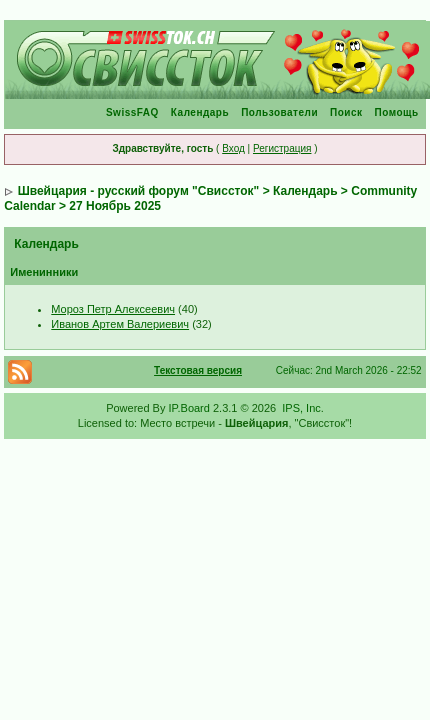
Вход (233, 148)
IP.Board (189, 408)
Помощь (397, 112)
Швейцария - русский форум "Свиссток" (139, 191)
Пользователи (279, 112)
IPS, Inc (301, 408)
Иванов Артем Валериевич (120, 324)
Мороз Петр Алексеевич (113, 309)
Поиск (346, 112)
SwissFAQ (132, 112)
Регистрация (282, 148)
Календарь (200, 112)
